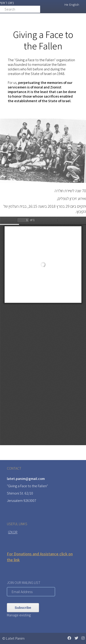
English (74, 4)
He (66, 4)
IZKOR (13, 532)
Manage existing (19, 615)
